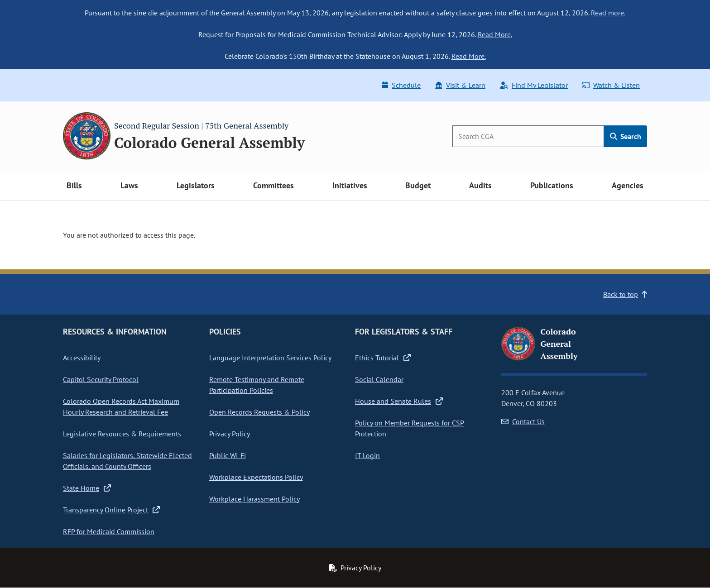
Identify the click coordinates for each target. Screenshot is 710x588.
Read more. (608, 13)
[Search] (528, 136)
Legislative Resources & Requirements (122, 434)
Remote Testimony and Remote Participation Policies (257, 385)
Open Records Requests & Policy (259, 412)
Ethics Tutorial (383, 358)
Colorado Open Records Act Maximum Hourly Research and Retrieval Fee (121, 406)
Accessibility (82, 358)
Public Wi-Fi (228, 455)
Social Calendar (379, 379)
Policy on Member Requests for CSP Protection (410, 428)
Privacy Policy (230, 434)
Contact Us (523, 421)
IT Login (367, 455)
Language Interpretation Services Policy (270, 358)
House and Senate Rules (399, 401)
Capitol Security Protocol (101, 379)
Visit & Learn (460, 85)
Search (626, 136)
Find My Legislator (534, 85)
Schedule (401, 85)
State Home (87, 488)
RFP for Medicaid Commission (109, 531)
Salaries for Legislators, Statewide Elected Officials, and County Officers (127, 461)
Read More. (495, 34)
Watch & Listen (611, 85)
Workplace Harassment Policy (254, 499)
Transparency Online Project (111, 510)
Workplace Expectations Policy (256, 477)
